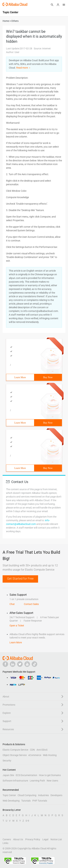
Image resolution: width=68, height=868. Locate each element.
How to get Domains (50, 775)
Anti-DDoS (42, 750)
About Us (18, 839)
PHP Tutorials (40, 801)
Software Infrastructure (15, 781)
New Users (52, 781)
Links (5, 843)
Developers (56, 795)
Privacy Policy (33, 839)
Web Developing (11, 801)
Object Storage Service (15, 755)
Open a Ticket (17, 626)
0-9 (27, 821)
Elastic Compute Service (15, 750)
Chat (12, 604)
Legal (45, 839)
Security (7, 761)
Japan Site (8, 775)
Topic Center (9, 795)
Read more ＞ (24, 68)
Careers (7, 839)
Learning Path (37, 781)
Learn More (20, 377)
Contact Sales (31, 604)
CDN (32, 750)
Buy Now (48, 377)
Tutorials (26, 801)
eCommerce (35, 755)
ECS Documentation (26, 775)
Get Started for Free (20, 579)
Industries (43, 795)
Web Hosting (50, 755)
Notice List (56, 839)
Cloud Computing (27, 795)
